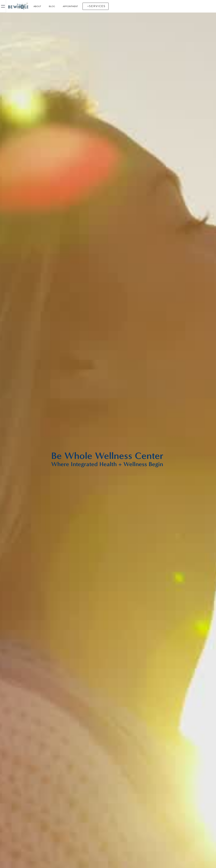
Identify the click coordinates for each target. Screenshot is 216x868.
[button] (96, 6)
